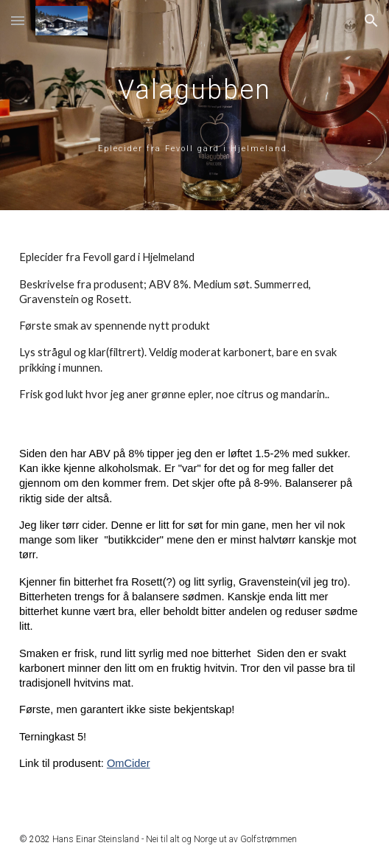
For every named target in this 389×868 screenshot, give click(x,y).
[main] (194, 105)
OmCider (129, 763)
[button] (18, 20)
